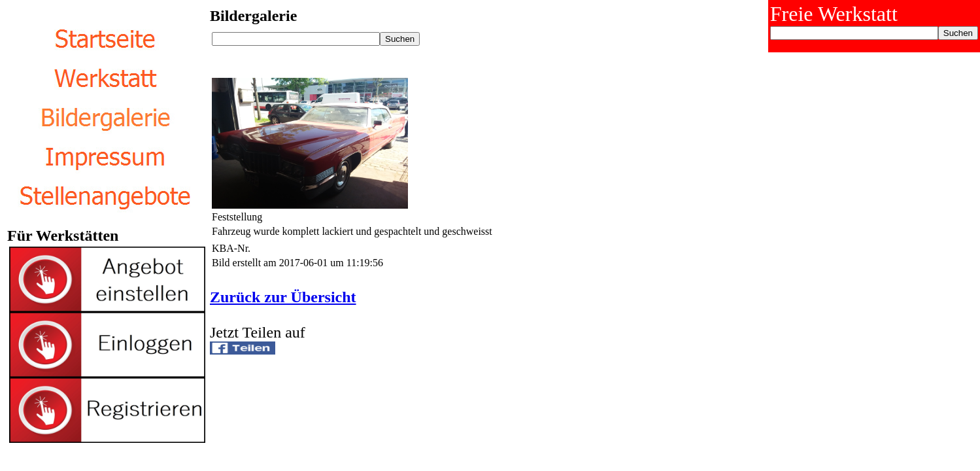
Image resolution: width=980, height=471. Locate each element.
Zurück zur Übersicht (283, 297)
